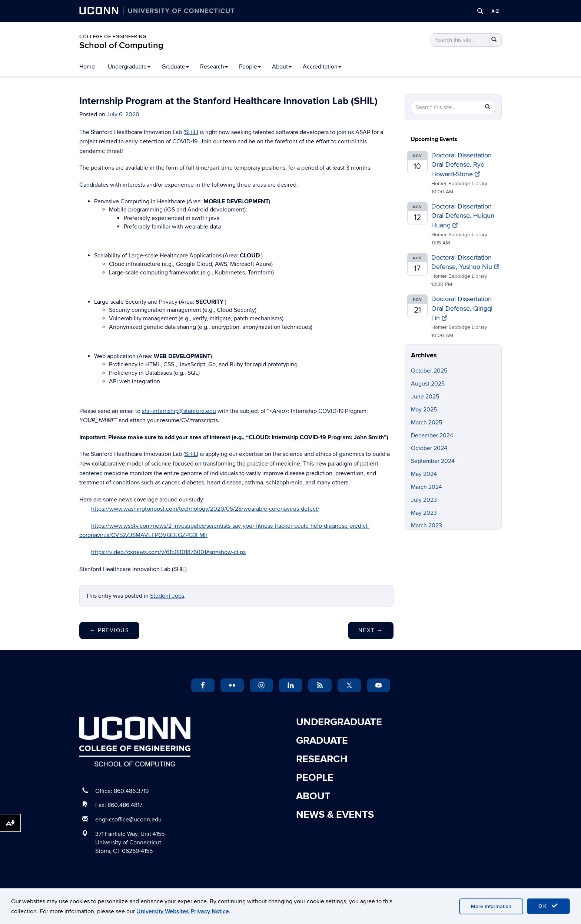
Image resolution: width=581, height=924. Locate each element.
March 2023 (426, 526)
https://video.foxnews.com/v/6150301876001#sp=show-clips (168, 552)
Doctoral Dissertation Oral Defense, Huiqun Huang (463, 216)
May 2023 (424, 513)
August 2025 (428, 384)
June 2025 (425, 397)
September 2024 (433, 461)
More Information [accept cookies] (491, 906)
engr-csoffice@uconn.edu (128, 820)
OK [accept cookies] (548, 906)
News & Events (335, 815)
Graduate (175, 67)
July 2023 (424, 500)
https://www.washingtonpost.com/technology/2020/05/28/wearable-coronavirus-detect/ (205, 509)
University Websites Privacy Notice (183, 911)
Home (87, 67)
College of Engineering (113, 37)
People (250, 67)
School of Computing (121, 45)
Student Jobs (167, 596)
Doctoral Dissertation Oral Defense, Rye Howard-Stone (462, 165)
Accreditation (322, 67)
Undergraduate (129, 67)
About (282, 67)
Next (371, 630)
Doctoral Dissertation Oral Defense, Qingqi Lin (462, 308)
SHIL (191, 132)
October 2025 (429, 371)
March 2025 (426, 423)
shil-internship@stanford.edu (179, 411)
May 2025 (424, 410)
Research (214, 67)
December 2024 (432, 436)
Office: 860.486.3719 (122, 791)
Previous (109, 630)
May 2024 (424, 474)
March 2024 (426, 487)
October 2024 (429, 448)
